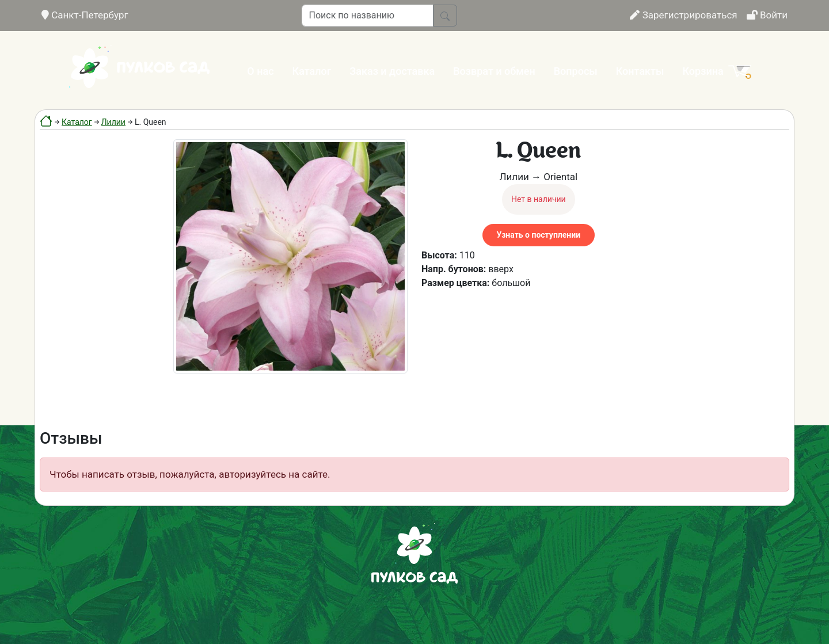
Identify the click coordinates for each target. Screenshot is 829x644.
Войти (767, 15)
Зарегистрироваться (683, 15)
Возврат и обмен (494, 71)
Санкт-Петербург (85, 15)
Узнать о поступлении (539, 235)
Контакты (640, 71)
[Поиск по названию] (368, 16)
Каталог (312, 71)
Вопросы (576, 71)
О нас (260, 71)
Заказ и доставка (392, 71)
